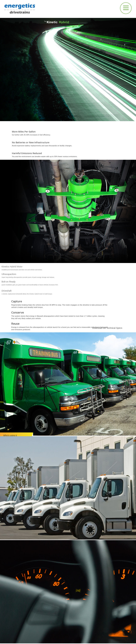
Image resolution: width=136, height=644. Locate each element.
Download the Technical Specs (107, 328)
